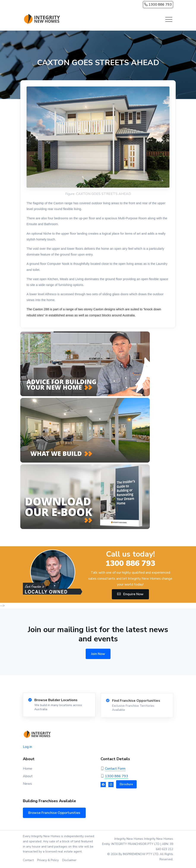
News (27, 784)
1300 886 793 (158, 5)
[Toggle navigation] (169, 19)
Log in (27, 747)
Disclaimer (69, 860)
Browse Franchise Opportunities (54, 813)
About (28, 776)
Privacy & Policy (48, 860)
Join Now (98, 654)
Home (28, 769)
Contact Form (115, 769)
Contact (28, 860)
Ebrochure (126, 784)
